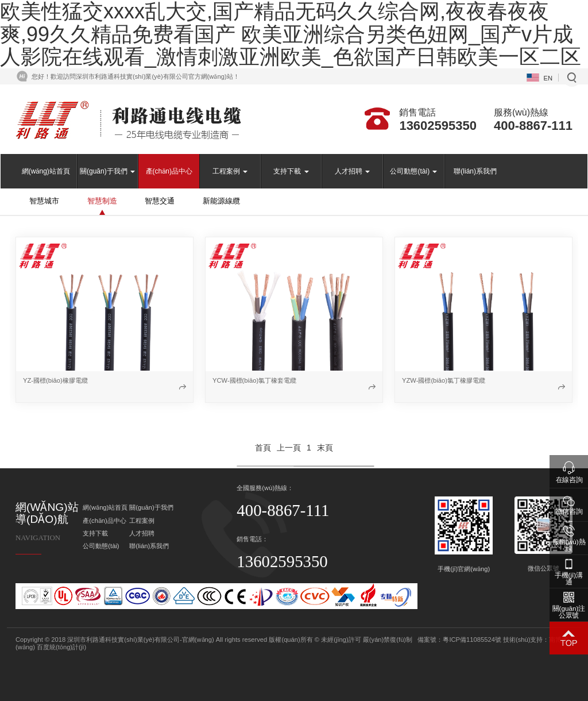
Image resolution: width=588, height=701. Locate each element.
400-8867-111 (533, 126)
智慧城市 (44, 201)
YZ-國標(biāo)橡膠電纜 (55, 380)
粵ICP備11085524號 (472, 640)
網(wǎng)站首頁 (46, 171)
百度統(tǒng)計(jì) (61, 647)
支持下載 (291, 171)
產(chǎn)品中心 (169, 171)
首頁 (263, 448)
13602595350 (438, 126)
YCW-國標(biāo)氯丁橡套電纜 (254, 380)
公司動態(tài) (413, 171)
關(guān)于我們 (107, 171)
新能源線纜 (221, 201)
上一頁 (289, 448)
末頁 (325, 448)
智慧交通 (160, 201)
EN (548, 78)
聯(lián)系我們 (475, 171)
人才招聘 (352, 171)
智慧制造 (102, 201)
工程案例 (230, 171)
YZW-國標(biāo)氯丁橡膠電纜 (444, 380)
